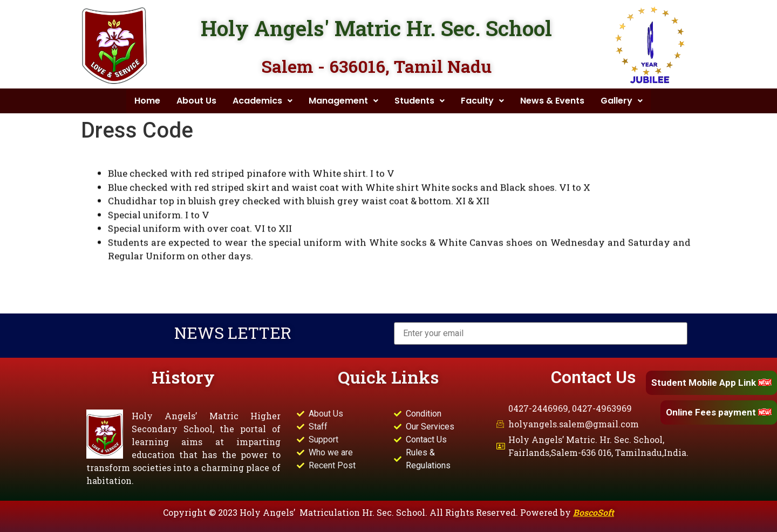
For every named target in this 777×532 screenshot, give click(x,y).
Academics (263, 101)
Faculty (482, 101)
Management (343, 101)
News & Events (552, 101)
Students (420, 101)
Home (147, 101)
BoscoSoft (594, 512)
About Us (196, 101)
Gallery (622, 101)
